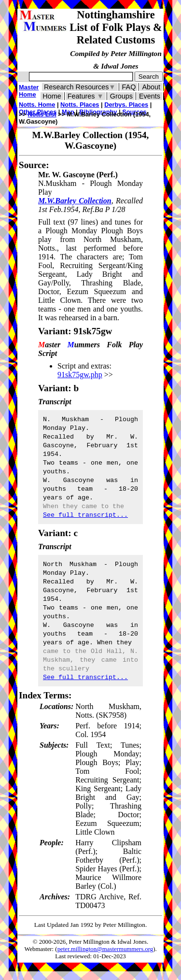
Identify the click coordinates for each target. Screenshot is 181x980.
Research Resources (80, 87)
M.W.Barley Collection (75, 201)
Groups (121, 96)
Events (150, 96)
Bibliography (98, 112)
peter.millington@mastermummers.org (105, 949)
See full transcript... (85, 515)
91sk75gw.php (80, 375)
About (151, 87)
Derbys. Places (126, 105)
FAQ (129, 87)
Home (52, 96)
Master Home (29, 91)
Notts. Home (37, 105)
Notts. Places (80, 105)
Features (86, 96)
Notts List (42, 114)
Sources (134, 112)
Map (68, 112)
